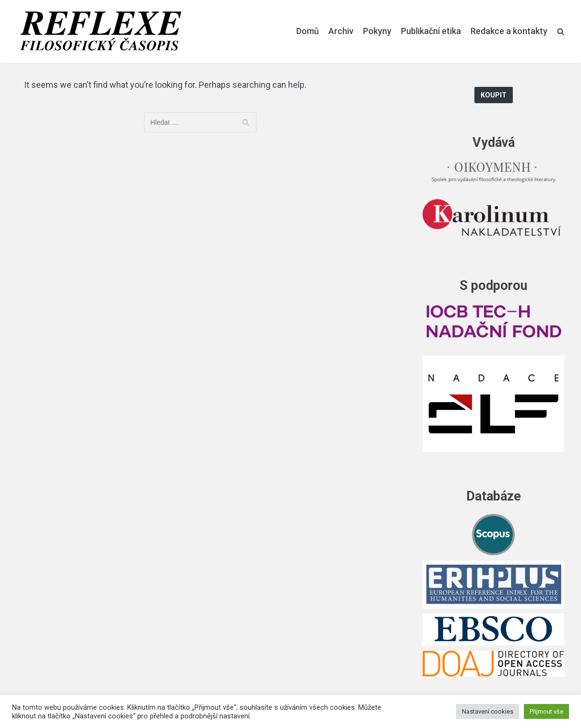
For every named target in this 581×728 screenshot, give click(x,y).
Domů (308, 31)
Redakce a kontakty (509, 31)
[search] (561, 31)
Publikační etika (431, 31)
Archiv (341, 31)
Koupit (494, 95)
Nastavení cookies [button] (488, 711)
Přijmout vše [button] (546, 711)
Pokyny (377, 31)
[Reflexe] (101, 31)
